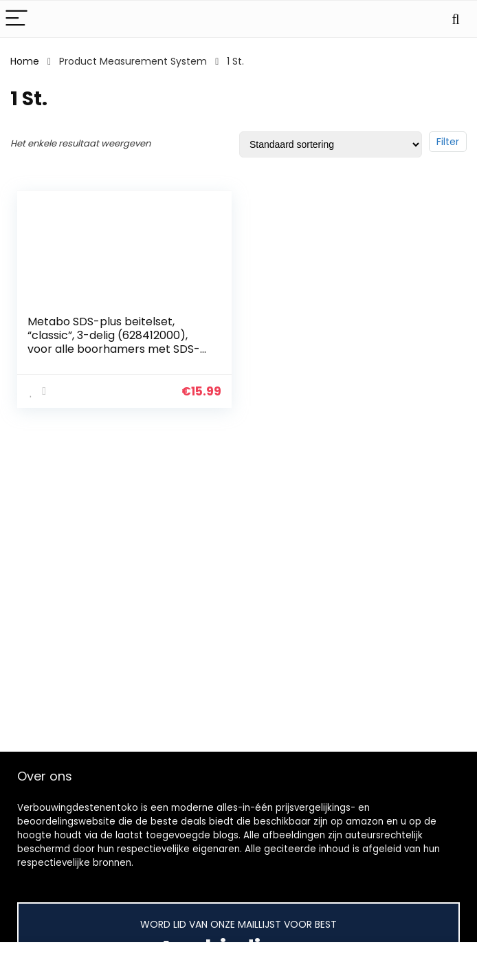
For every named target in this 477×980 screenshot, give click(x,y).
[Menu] (16, 19)
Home (25, 61)
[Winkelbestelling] (331, 144)
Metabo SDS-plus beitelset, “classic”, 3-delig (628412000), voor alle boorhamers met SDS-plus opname (114, 342)
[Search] (456, 19)
